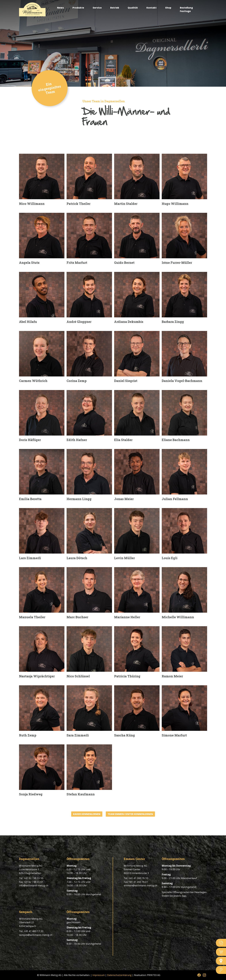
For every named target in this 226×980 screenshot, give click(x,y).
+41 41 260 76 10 (138, 878)
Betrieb (115, 8)
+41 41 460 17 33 (34, 931)
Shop (168, 8)
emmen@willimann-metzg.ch (140, 885)
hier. (184, 896)
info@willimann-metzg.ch (34, 885)
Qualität (133, 8)
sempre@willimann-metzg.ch (36, 935)
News (60, 8)
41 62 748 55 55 (34, 878)
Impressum (99, 975)
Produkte (78, 8)
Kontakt (151, 8)
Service (97, 8)
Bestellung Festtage (186, 9)
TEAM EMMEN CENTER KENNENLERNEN (130, 814)
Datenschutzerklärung (119, 975)
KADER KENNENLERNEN (87, 814)
